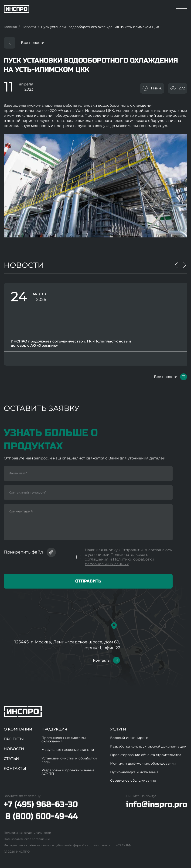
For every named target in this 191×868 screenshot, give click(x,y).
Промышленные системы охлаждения (64, 739)
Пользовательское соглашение (27, 839)
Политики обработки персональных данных (119, 562)
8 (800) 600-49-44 (42, 816)
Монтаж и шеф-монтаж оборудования (143, 763)
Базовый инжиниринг (129, 738)
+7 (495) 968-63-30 (41, 804)
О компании (18, 729)
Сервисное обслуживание (133, 780)
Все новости (33, 43)
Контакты (102, 660)
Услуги (118, 729)
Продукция (54, 729)
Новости (14, 749)
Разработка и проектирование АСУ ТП (68, 772)
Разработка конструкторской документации (148, 746)
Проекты (14, 739)
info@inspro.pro (157, 804)
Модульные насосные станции (68, 750)
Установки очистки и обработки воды (69, 760)
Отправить (88, 581)
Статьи (11, 759)
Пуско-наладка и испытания (134, 772)
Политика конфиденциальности (27, 833)
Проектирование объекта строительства (146, 755)
